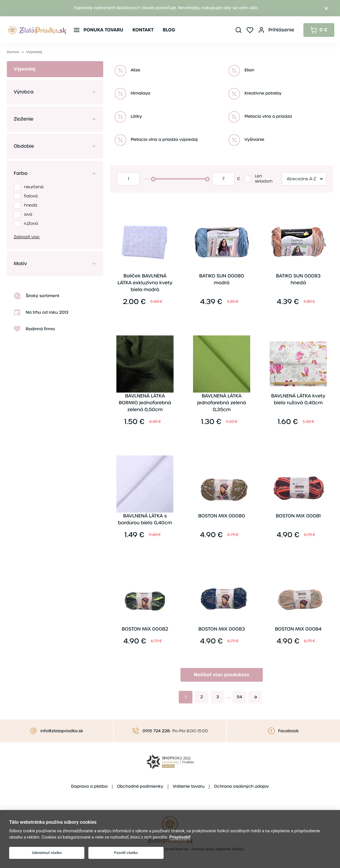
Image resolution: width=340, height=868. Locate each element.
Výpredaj (34, 52)
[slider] (153, 179)
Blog (169, 30)
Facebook (289, 731)
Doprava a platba (89, 787)
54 (239, 697)
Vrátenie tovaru (189, 787)
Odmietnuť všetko (47, 853)
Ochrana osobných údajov (241, 787)
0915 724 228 (156, 731)
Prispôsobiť (180, 837)
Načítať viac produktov (222, 675)
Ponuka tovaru (103, 30)
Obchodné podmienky (140, 787)
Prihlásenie (281, 30)
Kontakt (143, 30)
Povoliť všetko (126, 853)
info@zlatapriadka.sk (62, 731)
